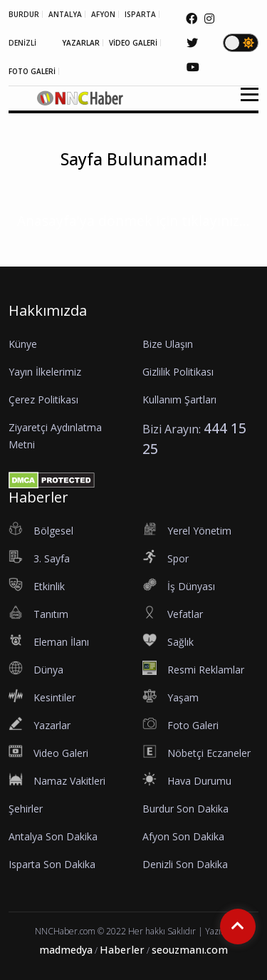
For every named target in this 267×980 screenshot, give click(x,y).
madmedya (66, 950)
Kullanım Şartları (179, 399)
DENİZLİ (22, 43)
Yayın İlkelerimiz (45, 372)
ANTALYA (65, 14)
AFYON (103, 14)
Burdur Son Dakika (185, 809)
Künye (23, 344)
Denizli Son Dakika (185, 864)
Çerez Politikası (43, 399)
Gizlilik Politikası (178, 372)
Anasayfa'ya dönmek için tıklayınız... (133, 221)
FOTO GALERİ (32, 71)
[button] (245, 103)
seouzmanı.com (190, 950)
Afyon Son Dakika (183, 836)
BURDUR (24, 14)
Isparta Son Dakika (52, 864)
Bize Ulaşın (168, 344)
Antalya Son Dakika (53, 836)
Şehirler (26, 809)
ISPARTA (140, 14)
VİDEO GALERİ (133, 43)
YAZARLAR (81, 43)
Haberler (122, 950)
